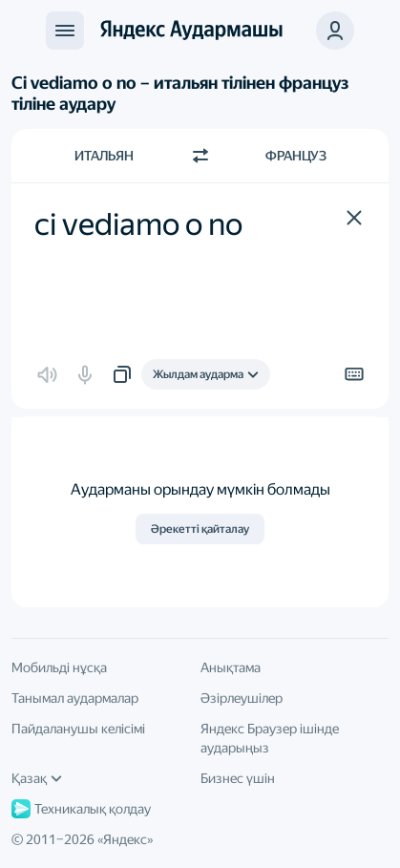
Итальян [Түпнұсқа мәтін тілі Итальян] (104, 156)
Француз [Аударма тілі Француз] (296, 156)
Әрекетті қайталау (200, 529)
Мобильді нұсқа (59, 667)
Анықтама (231, 667)
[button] (354, 218)
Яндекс (125, 839)
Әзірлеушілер (242, 698)
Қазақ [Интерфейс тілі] (37, 778)
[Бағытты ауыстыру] (200, 156)
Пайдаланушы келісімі (78, 729)
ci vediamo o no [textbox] (138, 224)
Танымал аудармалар (75, 698)
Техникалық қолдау (81, 809)
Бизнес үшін (238, 778)
